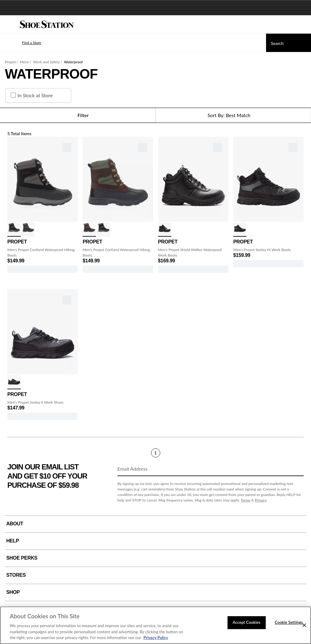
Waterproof (73, 62)
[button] (23, 43)
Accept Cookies (247, 622)
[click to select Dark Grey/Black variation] (240, 230)
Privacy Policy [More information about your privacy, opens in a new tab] (156, 638)
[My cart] (303, 24)
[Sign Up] (297, 469)
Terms (246, 500)
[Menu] (9, 24)
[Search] (289, 43)
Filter (78, 115)
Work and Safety (46, 62)
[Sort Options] (233, 115)
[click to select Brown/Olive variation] (28, 230)
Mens (24, 62)
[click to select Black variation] (165, 230)
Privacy (261, 500)
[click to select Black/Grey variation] (14, 230)
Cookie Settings (289, 622)
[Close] (304, 625)
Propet (10, 62)
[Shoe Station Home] (47, 24)
